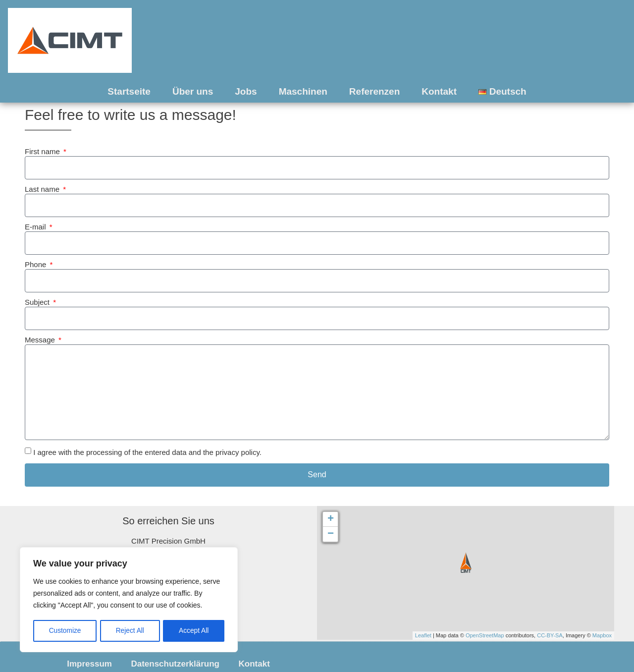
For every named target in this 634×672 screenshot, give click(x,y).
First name (43, 152)
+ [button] (331, 519)
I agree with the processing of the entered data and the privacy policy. (147, 452)
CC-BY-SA (550, 635)
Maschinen (303, 91)
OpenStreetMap (485, 635)
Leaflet (423, 635)
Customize (65, 631)
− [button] (331, 534)
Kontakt (439, 91)
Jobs (246, 91)
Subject (38, 302)
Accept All (194, 631)
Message (41, 340)
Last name (43, 189)
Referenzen (374, 91)
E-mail (36, 227)
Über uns (193, 91)
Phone (37, 265)
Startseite (129, 91)
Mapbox (602, 635)
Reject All (130, 631)
